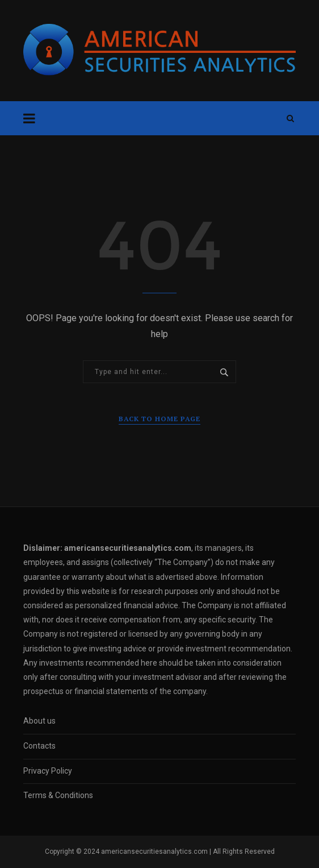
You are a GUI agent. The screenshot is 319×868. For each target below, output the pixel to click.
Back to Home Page (159, 419)
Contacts (39, 746)
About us (39, 721)
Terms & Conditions (58, 795)
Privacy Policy (48, 771)
